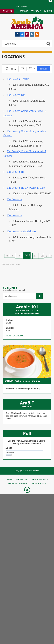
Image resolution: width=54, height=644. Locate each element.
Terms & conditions (18, 484)
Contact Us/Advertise (17, 479)
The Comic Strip (16, 172)
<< (7, 256)
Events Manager (15, 264)
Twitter (22, 33)
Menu (9, 11)
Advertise (36, 11)
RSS (37, 33)
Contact (24, 11)
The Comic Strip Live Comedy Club (26, 188)
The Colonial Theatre (18, 79)
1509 (18, 256)
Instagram (32, 33)
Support (48, 11)
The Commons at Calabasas (21, 231)
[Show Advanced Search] (23, 69)
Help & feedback (40, 479)
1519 (36, 256)
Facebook (17, 33)
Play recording (15, 336)
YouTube (27, 33)
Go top (26, 490)
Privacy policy (39, 484)
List (31, 69)
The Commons (15, 199)
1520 (41, 256)
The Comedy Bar (16, 95)
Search (44, 69)
